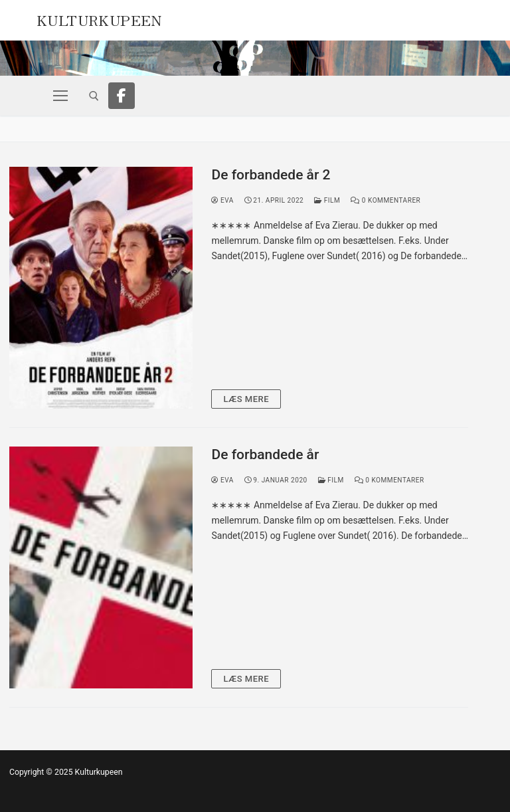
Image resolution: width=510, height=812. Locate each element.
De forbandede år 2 (271, 175)
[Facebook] (122, 96)
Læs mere (246, 399)
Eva (222, 200)
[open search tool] (94, 96)
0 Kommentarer (385, 200)
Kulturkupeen (99, 19)
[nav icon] (60, 96)
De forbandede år (265, 455)
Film (327, 200)
